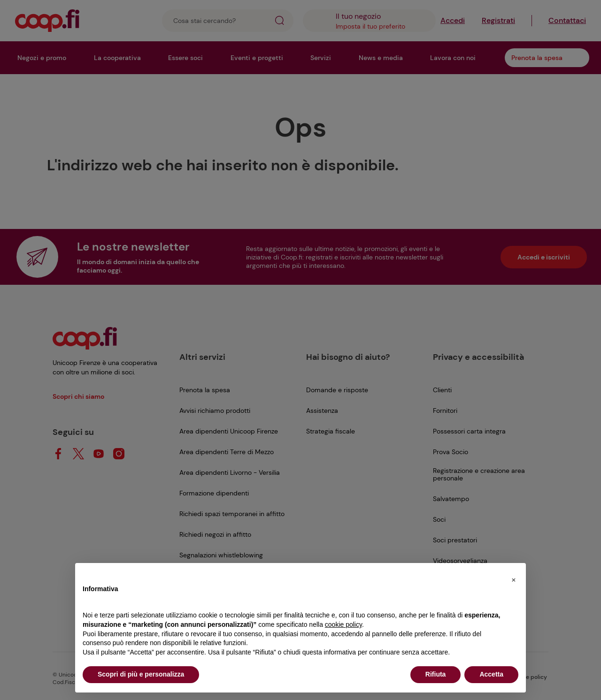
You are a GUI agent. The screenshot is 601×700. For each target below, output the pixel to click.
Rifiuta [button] (436, 674)
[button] (514, 578)
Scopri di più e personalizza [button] (141, 674)
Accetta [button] (491, 674)
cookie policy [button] (343, 624)
